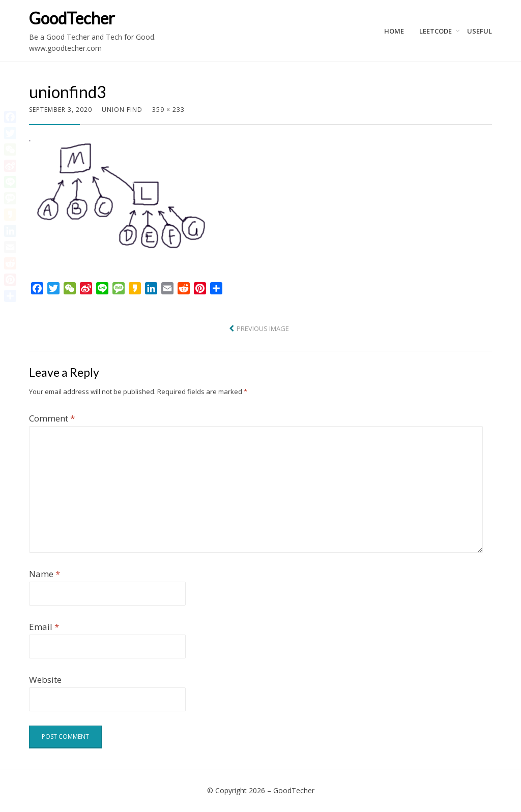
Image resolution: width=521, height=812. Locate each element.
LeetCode (436, 31)
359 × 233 (168, 110)
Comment (52, 418)
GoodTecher (72, 18)
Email (44, 627)
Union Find (122, 110)
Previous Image (263, 328)
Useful (480, 31)
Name (45, 574)
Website (45, 680)
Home (394, 31)
